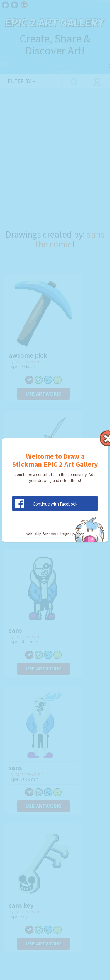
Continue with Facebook (45, 504)
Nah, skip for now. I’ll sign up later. (55, 534)
